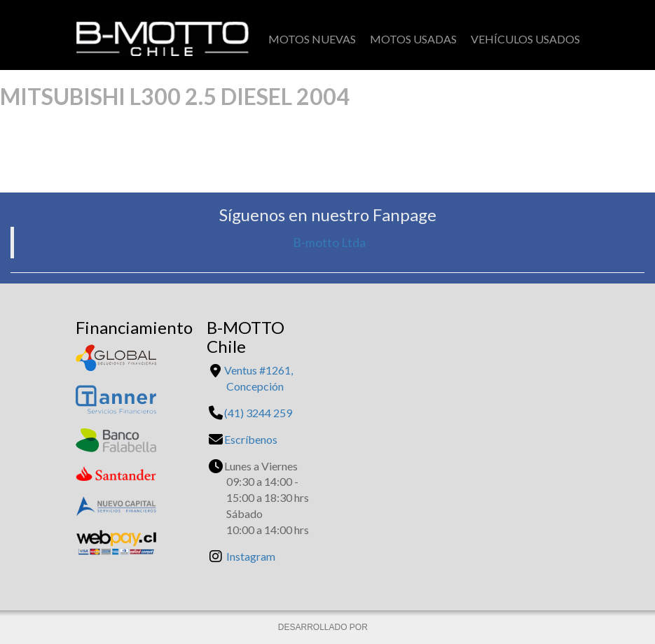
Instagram (251, 556)
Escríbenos (251, 439)
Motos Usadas (413, 39)
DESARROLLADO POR (324, 627)
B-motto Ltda (329, 243)
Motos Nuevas (312, 39)
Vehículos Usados (525, 39)
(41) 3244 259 (258, 413)
